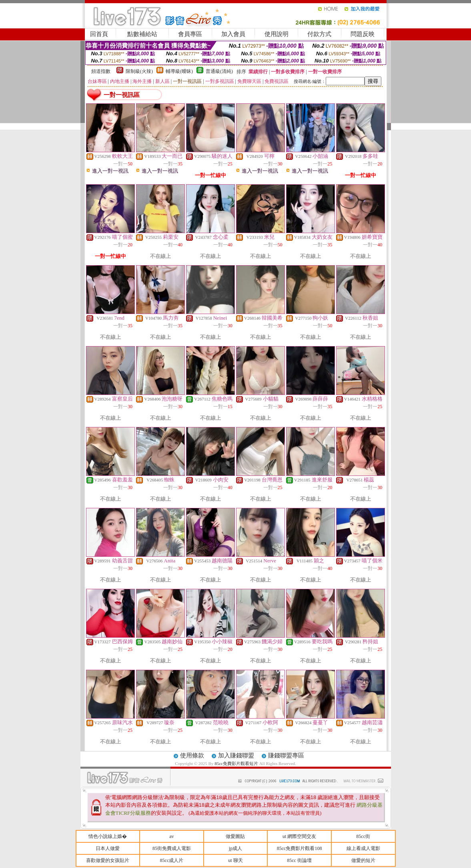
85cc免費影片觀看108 (300, 848)
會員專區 (190, 34)
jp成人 (235, 848)
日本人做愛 (108, 848)
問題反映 (363, 34)
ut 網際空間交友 (299, 836)
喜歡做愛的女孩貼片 (108, 860)
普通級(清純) (219, 71)
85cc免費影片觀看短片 (237, 763)
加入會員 (233, 34)
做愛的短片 (363, 860)
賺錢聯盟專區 (286, 755)
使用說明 (277, 34)
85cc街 (363, 836)
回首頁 (99, 34)
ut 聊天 (235, 860)
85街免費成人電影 (172, 848)
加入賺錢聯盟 (236, 755)
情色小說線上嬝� (108, 836)
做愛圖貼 (235, 836)
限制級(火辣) (139, 71)
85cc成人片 (172, 860)
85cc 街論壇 (299, 860)
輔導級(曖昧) (179, 71)
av (171, 836)
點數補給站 (142, 34)
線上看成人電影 (363, 848)
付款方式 (319, 34)
